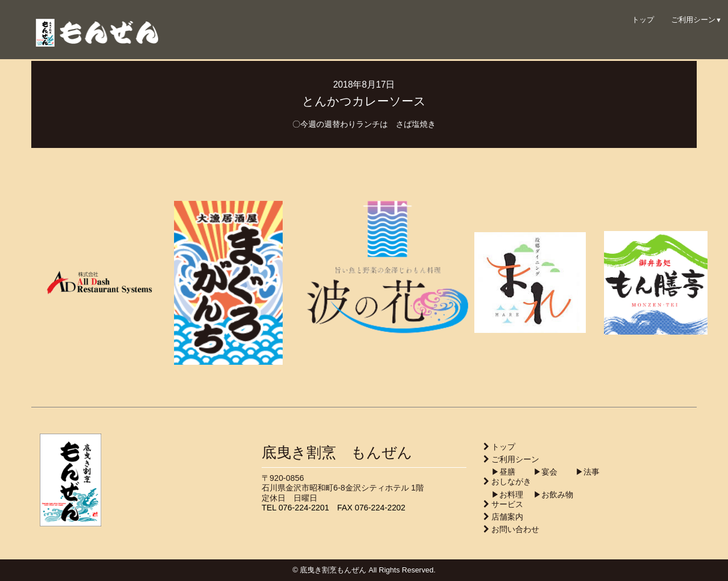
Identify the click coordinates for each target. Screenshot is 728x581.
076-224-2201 (304, 508)
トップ (643, 20)
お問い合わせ (515, 529)
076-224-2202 (380, 508)
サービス (507, 504)
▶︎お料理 (503, 495)
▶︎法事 (580, 472)
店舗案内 (507, 517)
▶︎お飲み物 (549, 495)
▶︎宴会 (537, 472)
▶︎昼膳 (499, 472)
